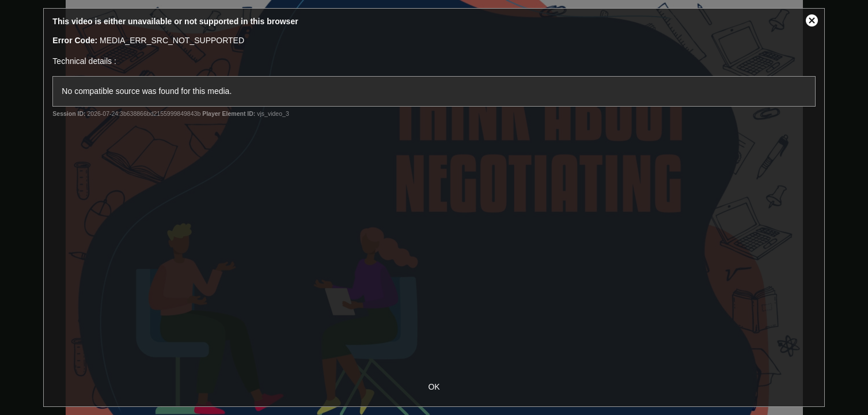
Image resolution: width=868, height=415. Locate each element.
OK (434, 387)
